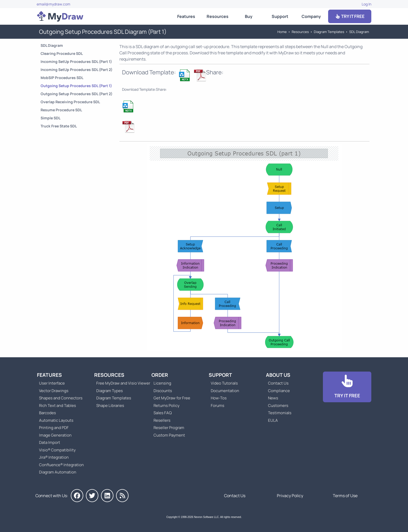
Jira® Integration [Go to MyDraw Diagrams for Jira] (54, 457)
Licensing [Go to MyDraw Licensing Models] (162, 383)
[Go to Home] (60, 16)
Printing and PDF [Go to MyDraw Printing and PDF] (54, 428)
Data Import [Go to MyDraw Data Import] (50, 442)
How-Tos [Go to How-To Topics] (219, 398)
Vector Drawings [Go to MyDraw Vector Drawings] (54, 391)
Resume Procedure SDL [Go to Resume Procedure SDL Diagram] (61, 110)
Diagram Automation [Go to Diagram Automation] (58, 472)
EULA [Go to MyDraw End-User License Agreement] (273, 420)
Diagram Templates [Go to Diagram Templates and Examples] (329, 32)
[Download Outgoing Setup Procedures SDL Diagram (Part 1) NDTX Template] (185, 75)
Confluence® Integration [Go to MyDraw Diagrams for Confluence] (61, 465)
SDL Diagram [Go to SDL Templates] (359, 32)
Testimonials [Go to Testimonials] (280, 413)
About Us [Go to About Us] (278, 375)
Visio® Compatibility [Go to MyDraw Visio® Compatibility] (57, 450)
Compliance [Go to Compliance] (279, 391)
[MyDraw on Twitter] (92, 496)
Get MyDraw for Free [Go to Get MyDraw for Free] (172, 398)
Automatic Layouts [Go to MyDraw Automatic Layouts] (56, 420)
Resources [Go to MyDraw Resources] (218, 16)
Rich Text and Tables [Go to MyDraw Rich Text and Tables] (58, 406)
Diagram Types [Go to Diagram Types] (110, 391)
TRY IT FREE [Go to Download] (350, 16)
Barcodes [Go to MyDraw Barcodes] (47, 413)
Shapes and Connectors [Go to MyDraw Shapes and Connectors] (61, 398)
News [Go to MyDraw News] (273, 398)
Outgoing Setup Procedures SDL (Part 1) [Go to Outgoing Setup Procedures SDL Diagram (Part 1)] (76, 86)
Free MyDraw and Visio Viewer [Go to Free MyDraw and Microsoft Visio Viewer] (121, 383)
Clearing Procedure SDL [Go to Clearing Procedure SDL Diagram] (62, 53)
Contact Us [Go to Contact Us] (278, 383)
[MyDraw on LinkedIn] (107, 496)
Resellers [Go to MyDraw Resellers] (162, 420)
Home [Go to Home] (282, 32)
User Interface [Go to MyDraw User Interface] (52, 383)
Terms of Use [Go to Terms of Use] (345, 496)
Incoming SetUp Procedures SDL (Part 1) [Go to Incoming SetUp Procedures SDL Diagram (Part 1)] (76, 61)
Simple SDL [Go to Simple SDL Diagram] (50, 118)
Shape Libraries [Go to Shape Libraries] (110, 406)
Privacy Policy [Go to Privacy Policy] (290, 496)
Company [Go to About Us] (311, 16)
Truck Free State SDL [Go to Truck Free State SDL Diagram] (59, 126)
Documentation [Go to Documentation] (225, 391)
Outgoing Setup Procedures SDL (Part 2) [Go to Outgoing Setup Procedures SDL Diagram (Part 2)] (76, 94)
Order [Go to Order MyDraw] (160, 375)
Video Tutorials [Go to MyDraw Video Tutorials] (224, 383)
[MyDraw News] (122, 496)
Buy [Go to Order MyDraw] (249, 16)
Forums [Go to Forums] (218, 406)
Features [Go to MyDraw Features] (186, 16)
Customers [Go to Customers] (278, 406)
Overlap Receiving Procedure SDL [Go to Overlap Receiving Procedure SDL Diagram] (70, 102)
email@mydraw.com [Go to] (53, 4)
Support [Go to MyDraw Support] (280, 16)
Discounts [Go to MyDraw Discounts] (163, 391)
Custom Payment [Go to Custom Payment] (169, 435)
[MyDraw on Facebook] (77, 496)
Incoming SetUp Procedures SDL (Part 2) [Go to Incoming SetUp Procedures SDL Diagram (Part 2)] (76, 70)
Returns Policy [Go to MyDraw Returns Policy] (167, 406)
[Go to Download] (347, 387)
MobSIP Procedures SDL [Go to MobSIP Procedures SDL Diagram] (62, 78)
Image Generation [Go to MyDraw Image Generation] (55, 435)
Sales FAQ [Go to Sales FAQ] (163, 413)
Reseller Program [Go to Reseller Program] (169, 428)
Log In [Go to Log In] (366, 4)
